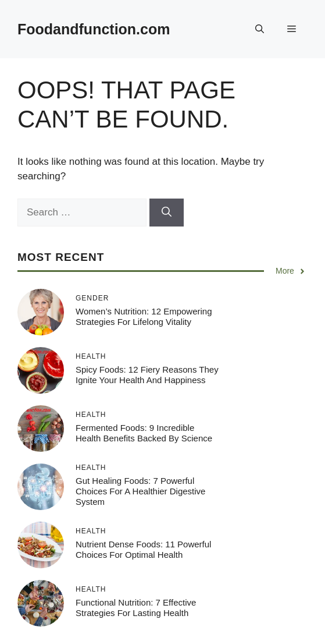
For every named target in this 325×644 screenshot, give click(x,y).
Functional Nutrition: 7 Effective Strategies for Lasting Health (136, 608)
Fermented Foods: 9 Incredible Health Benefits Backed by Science (144, 433)
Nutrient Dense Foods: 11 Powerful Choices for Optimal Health (143, 549)
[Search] (167, 213)
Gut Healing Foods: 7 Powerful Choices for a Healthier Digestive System (140, 491)
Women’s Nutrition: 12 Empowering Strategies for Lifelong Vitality (144, 316)
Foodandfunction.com (94, 29)
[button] (260, 29)
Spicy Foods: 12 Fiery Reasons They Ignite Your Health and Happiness (147, 375)
